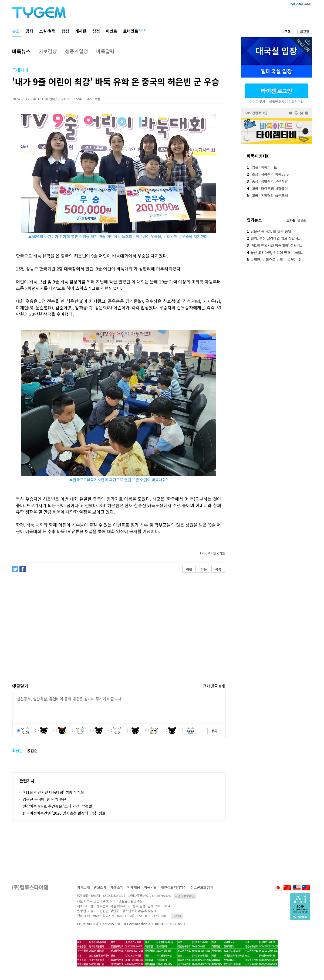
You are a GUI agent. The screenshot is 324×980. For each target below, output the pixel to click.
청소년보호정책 (202, 887)
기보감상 (48, 51)
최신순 (17, 751)
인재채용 (134, 887)
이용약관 (150, 887)
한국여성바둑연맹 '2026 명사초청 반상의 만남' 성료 (64, 813)
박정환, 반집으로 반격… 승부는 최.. (275, 260)
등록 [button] (214, 731)
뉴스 (16, 31)
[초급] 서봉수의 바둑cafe (268, 174)
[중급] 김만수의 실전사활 (267, 181)
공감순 (32, 751)
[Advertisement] (118, 624)
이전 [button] (189, 569)
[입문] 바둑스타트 (262, 167)
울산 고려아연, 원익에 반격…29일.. (275, 252)
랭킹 (65, 31)
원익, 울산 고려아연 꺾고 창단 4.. (273, 238)
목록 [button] (218, 569)
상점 (96, 31)
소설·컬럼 (47, 31)
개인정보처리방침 (174, 887)
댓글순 (302, 220)
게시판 (81, 31)
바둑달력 (105, 51)
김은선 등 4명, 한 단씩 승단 (45, 799)
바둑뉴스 (21, 51)
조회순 (291, 220)
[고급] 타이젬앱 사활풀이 (267, 188)
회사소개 (83, 887)
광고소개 (100, 887)
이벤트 (112, 31)
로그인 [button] (305, 31)
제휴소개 (117, 887)
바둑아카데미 (259, 156)
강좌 (29, 31)
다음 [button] (204, 569)
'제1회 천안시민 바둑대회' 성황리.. (274, 245)
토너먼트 (131, 31)
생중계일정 (77, 51)
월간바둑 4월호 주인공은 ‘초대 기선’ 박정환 (57, 806)
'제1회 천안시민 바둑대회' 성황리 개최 (53, 792)
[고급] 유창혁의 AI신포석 (267, 195)
